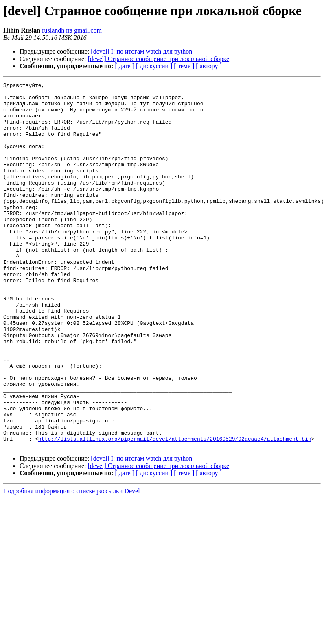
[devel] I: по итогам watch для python (141, 51)
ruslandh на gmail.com (72, 30)
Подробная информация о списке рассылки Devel (72, 563)
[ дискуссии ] (154, 66)
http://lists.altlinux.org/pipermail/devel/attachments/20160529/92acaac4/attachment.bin (175, 511)
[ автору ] (209, 66)
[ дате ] (125, 66)
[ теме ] (184, 66)
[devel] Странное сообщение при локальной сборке (159, 59)
